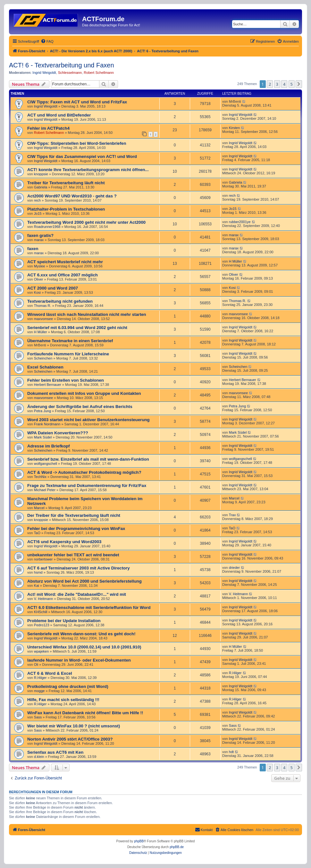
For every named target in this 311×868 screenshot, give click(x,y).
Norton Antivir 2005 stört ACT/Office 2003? (70, 739)
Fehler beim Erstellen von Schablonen (66, 380)
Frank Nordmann (47, 424)
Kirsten (234, 128)
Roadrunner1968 (47, 227)
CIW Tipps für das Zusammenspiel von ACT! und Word (82, 156)
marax (39, 240)
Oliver (39, 279)
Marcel (39, 508)
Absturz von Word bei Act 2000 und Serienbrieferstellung (84, 581)
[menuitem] (47, 41)
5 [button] (292, 84)
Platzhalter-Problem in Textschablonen (66, 209)
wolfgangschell (46, 464)
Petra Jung (42, 411)
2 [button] (270, 84)
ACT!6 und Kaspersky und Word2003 (64, 542)
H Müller (235, 261)
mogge (39, 691)
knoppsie (41, 174)
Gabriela (41, 187)
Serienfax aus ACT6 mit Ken (55, 752)
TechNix (40, 477)
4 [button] (284, 84)
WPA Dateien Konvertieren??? (58, 433)
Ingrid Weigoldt (44, 73)
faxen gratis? (40, 235)
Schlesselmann (70, 73)
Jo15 (38, 213)
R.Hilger (40, 678)
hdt (231, 752)
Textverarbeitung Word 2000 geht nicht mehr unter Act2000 (86, 222)
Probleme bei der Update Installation (64, 621)
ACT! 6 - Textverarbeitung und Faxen (62, 65)
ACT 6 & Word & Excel (50, 673)
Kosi (37, 292)
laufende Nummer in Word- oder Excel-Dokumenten (79, 660)
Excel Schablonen (45, 367)
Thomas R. (43, 306)
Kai (37, 586)
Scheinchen (43, 358)
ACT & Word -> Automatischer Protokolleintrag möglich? (84, 472)
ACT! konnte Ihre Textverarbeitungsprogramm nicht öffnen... (88, 170)
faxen (33, 249)
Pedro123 (42, 625)
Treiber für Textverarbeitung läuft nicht (66, 183)
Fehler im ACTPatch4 (48, 128)
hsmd (38, 572)
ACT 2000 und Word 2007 (53, 288)
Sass (38, 717)
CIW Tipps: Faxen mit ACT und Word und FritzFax (77, 102)
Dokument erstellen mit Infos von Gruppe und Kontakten (84, 393)
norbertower (43, 559)
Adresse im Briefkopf (49, 446)
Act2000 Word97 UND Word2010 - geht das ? (72, 196)
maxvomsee (43, 319)
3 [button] (277, 84)
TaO (37, 533)
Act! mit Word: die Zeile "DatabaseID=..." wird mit (77, 594)
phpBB (139, 841)
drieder (234, 568)
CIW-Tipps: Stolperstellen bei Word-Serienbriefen (77, 143)
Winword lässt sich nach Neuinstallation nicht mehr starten (87, 314)
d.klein (39, 757)
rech (37, 200)
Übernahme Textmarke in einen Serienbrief (70, 341)
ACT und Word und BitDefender (59, 115)
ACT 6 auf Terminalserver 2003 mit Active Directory (79, 568)
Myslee (40, 266)
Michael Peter (45, 490)
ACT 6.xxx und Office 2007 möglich (63, 275)
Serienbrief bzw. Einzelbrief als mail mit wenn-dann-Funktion (88, 459)
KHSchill (41, 612)
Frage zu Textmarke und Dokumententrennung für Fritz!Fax (87, 486)
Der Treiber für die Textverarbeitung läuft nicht (74, 515)
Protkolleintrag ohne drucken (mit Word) (68, 686)
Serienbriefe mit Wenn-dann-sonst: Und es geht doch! (81, 634)
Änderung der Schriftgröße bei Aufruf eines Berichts (80, 407)
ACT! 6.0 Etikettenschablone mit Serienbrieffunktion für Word (89, 608)
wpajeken (41, 651)
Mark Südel (43, 437)
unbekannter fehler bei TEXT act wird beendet (73, 555)
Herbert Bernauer (48, 385)
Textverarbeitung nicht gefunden (60, 301)
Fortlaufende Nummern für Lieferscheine (68, 354)
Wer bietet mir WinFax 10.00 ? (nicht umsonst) (74, 726)
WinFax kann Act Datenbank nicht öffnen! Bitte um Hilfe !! (85, 713)
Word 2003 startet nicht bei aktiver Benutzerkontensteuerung (88, 420)
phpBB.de (177, 847)
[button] (299, 84)
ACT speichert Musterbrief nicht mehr (65, 262)
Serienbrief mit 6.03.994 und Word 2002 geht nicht (77, 328)
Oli (36, 664)
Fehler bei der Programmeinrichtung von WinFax (76, 529)
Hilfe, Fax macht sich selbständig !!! (63, 700)
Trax (232, 515)
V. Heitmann (44, 599)
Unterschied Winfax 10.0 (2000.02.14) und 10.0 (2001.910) (84, 647)
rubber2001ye (240, 222)
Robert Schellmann (99, 73)
